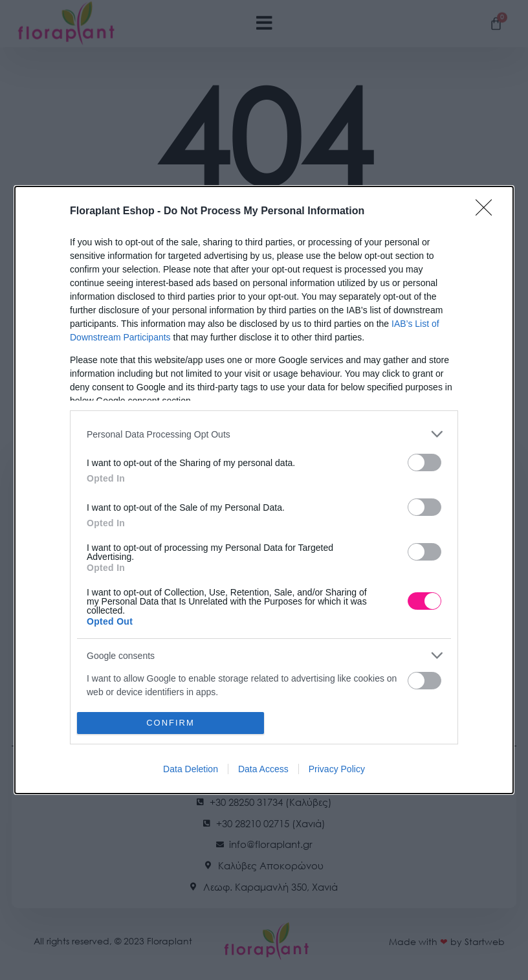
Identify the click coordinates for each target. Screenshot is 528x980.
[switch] (424, 462)
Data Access (263, 769)
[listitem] (264, 434)
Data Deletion (191, 769)
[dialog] (264, 490)
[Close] (488, 212)
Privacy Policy (337, 769)
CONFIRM (170, 723)
